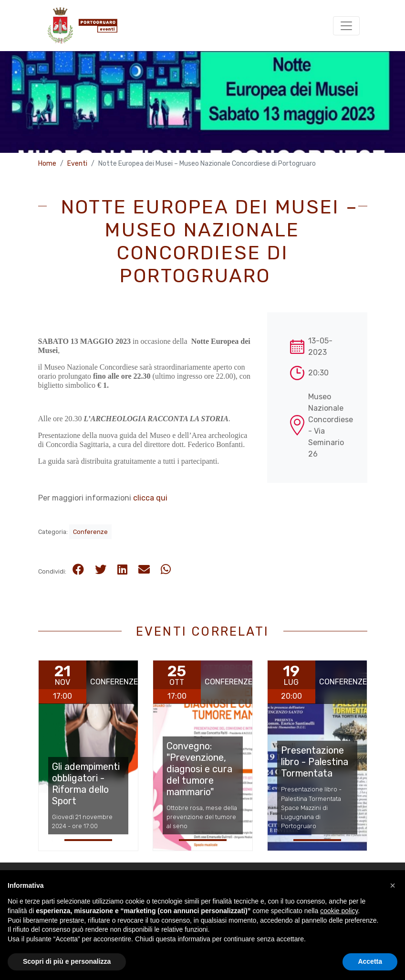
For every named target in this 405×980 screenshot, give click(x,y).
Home (47, 164)
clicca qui (150, 498)
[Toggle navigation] (346, 26)
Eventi (77, 164)
